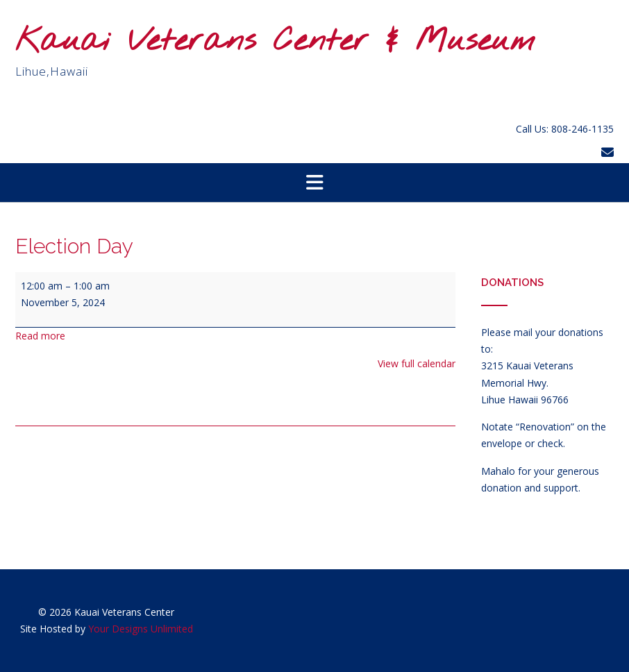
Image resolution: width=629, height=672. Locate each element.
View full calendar (417, 363)
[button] (314, 183)
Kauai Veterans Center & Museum (275, 42)
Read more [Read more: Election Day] (40, 336)
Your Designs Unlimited (141, 629)
